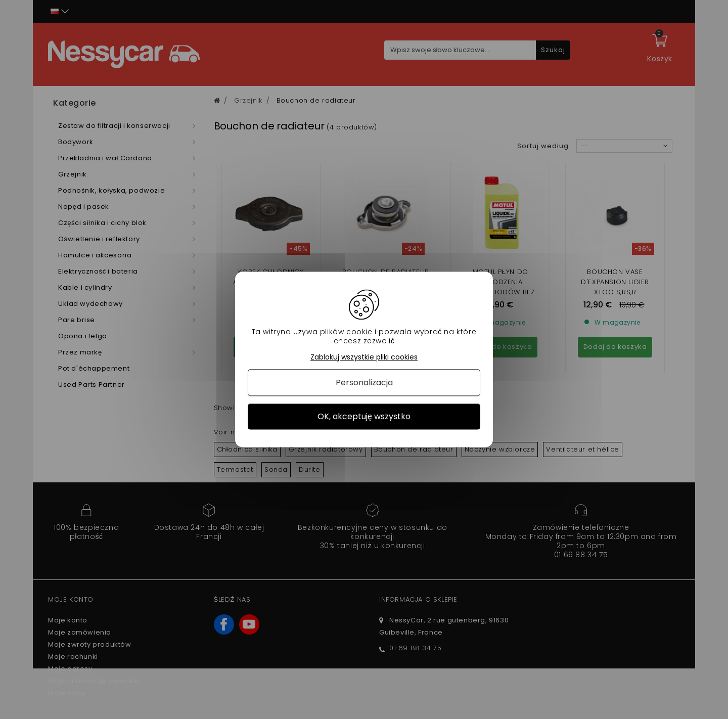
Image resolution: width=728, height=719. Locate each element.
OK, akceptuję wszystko (364, 416)
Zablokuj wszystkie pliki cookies (364, 357)
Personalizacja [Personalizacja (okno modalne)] (364, 383)
